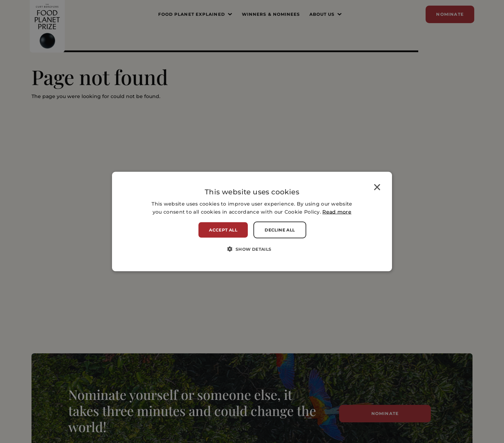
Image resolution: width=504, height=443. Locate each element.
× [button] (377, 188)
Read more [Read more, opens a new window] (337, 212)
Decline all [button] (280, 230)
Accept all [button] (223, 230)
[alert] (252, 221)
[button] (252, 249)
